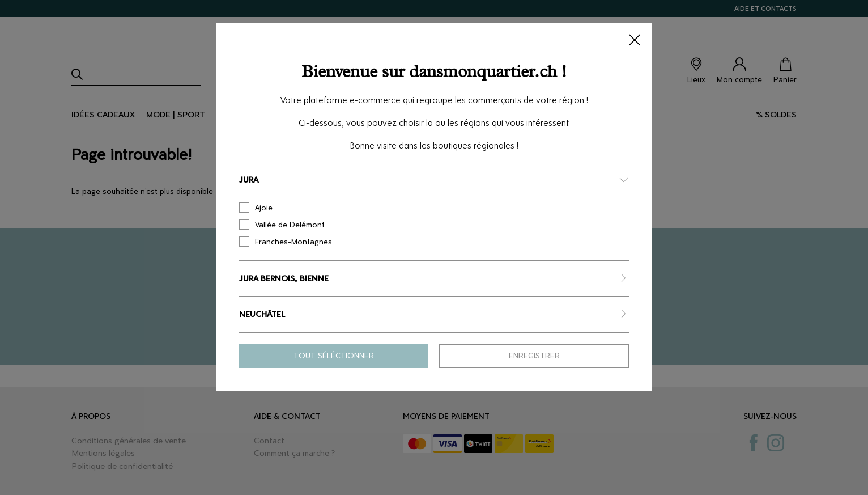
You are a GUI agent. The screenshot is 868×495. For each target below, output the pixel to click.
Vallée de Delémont (282, 225)
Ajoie (256, 208)
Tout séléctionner (334, 356)
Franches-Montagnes (286, 242)
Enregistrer (534, 356)
